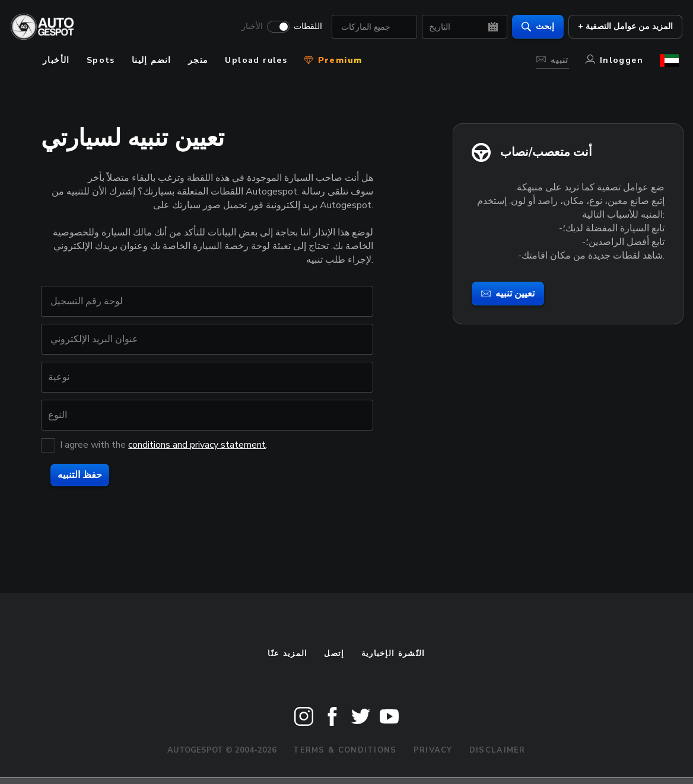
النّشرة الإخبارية (393, 654)
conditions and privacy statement (197, 445)
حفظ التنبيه (80, 475)
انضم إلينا (152, 60)
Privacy (433, 750)
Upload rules (256, 60)
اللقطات (304, 27)
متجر (198, 60)
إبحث (534, 27)
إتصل (334, 654)
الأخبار (249, 27)
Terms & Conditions (345, 750)
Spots (101, 60)
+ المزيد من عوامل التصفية (622, 27)
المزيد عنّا (287, 654)
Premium (333, 60)
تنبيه (553, 60)
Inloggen (614, 60)
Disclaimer (498, 750)
